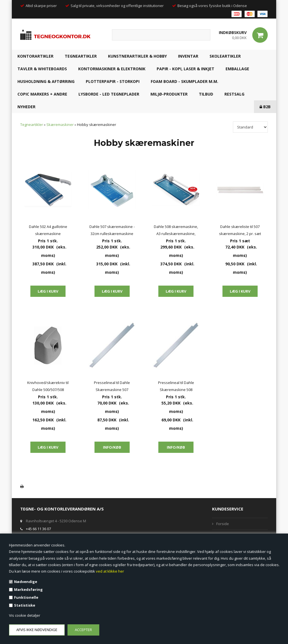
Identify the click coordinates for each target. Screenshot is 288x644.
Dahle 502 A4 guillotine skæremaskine (48, 230)
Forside (223, 524)
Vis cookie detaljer (25, 615)
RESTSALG (234, 94)
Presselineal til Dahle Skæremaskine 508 (176, 386)
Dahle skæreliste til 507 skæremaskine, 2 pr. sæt (240, 230)
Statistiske (25, 605)
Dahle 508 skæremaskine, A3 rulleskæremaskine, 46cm (176, 231)
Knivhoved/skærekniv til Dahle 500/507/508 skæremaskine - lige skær (48, 387)
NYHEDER (26, 107)
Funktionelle (26, 597)
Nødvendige (26, 582)
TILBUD (206, 94)
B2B (265, 107)
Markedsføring (28, 589)
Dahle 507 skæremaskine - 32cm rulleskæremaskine (112, 230)
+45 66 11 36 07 (38, 529)
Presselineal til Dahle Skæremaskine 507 (112, 386)
